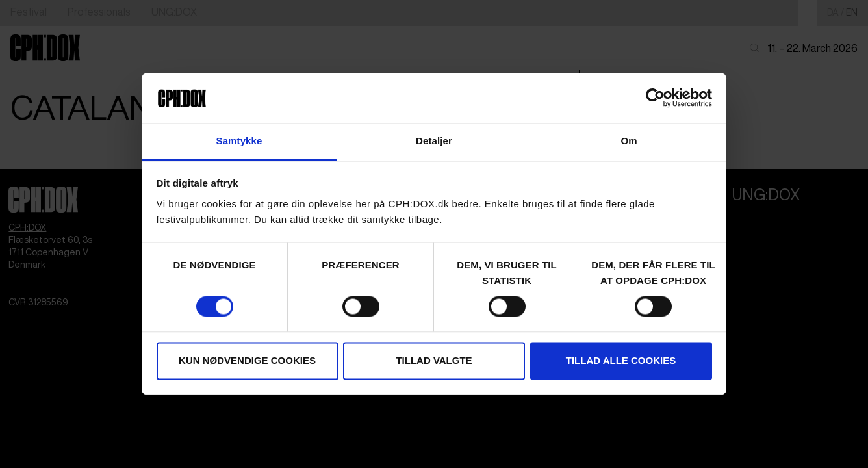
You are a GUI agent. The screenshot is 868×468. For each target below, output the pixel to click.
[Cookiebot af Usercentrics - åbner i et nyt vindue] (655, 98)
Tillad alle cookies (621, 360)
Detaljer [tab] (434, 141)
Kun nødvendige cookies (247, 360)
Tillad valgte (434, 360)
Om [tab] (629, 141)
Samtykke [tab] (239, 141)
